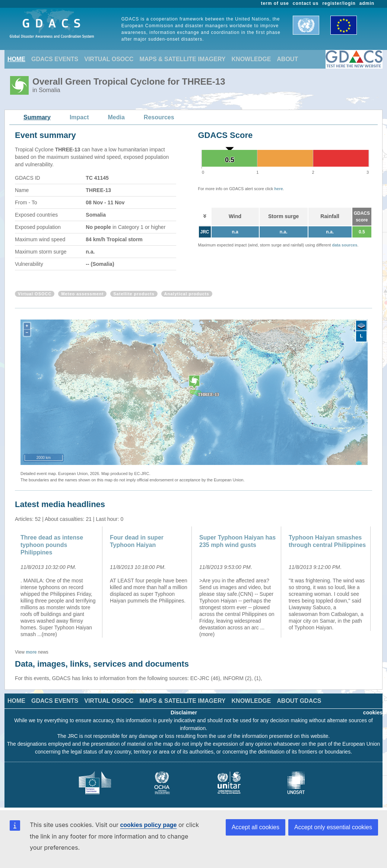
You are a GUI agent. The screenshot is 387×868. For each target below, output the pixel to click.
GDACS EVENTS (55, 59)
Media (116, 117)
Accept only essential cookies (333, 827)
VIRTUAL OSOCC (109, 59)
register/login (339, 3)
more (31, 652)
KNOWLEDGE (251, 59)
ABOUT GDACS (299, 701)
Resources (159, 117)
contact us (306, 3)
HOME (16, 59)
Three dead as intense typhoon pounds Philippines (52, 545)
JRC (205, 232)
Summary (37, 117)
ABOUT (287, 59)
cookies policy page (148, 825)
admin (367, 3)
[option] (60, 582)
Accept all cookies (256, 827)
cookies (373, 713)
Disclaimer (184, 713)
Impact (79, 117)
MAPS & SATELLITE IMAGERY (182, 59)
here (278, 189)
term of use (275, 3)
